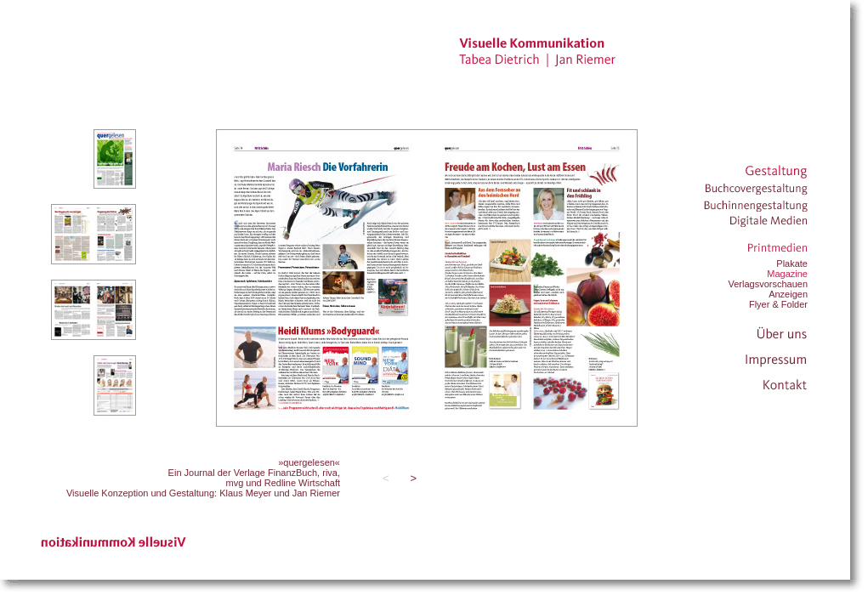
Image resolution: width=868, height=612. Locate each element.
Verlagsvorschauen (768, 284)
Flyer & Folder (778, 304)
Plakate (792, 263)
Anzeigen (788, 294)
